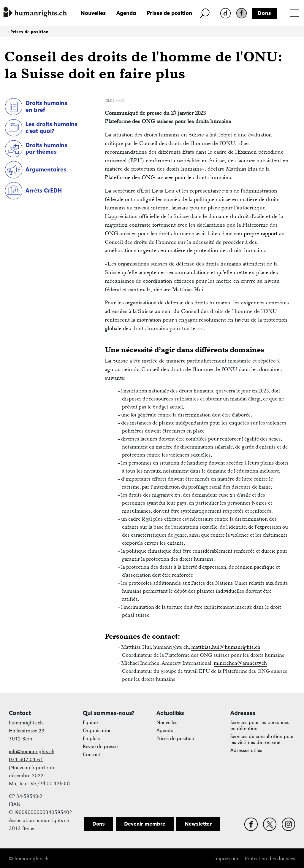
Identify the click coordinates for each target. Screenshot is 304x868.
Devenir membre (145, 824)
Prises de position (169, 13)
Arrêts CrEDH (44, 190)
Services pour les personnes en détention (260, 725)
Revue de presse (100, 747)
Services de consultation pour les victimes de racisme (262, 739)
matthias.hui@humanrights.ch (226, 647)
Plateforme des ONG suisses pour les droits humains (168, 177)
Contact (92, 755)
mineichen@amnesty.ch (240, 663)
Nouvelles (93, 13)
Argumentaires (46, 169)
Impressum (226, 859)
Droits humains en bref (46, 106)
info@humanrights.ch (32, 752)
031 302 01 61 (26, 760)
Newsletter (198, 824)
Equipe (90, 722)
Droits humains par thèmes (46, 148)
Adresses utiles (246, 750)
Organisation (97, 731)
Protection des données (270, 859)
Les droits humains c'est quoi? (52, 127)
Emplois (91, 739)
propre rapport (261, 233)
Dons (265, 13)
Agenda (126, 13)
